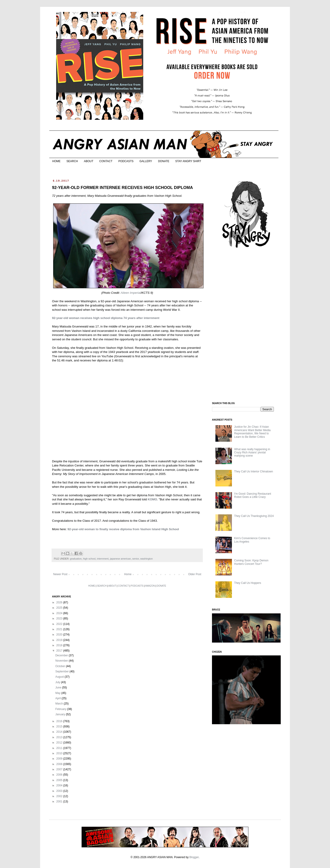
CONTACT (106, 161)
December (62, 655)
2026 (60, 602)
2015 (60, 727)
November (62, 661)
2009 (60, 759)
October (60, 666)
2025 (60, 608)
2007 (60, 769)
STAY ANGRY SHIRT (188, 161)
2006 (60, 775)
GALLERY (146, 161)
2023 (60, 618)
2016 (60, 721)
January (60, 714)
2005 (60, 780)
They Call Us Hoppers (248, 583)
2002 (60, 796)
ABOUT (89, 161)
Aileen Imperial (131, 293)
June (59, 688)
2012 (60, 743)
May (58, 693)
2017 (60, 651)
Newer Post (60, 574)
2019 (60, 640)
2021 (60, 629)
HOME (56, 161)
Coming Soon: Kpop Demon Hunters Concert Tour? (251, 562)
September (62, 671)
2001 (60, 801)
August (60, 677)
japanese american (120, 559)
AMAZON (150, 586)
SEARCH (72, 161)
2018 (60, 645)
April (58, 698)
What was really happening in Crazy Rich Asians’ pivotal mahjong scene (252, 453)
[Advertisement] (246, 325)
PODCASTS (126, 161)
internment (103, 559)
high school (89, 559)
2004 (60, 785)
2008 (60, 764)
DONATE (164, 161)
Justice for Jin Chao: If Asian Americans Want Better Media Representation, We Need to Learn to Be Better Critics (252, 432)
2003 (60, 791)
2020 (60, 635)
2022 (60, 624)
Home (128, 574)
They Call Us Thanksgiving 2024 (254, 516)
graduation (76, 559)
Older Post (195, 574)
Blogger (194, 857)
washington (147, 559)
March (59, 704)
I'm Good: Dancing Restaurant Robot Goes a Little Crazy (253, 495)
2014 (60, 732)
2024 (60, 613)
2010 (60, 753)
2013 (60, 737)
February (61, 709)
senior (136, 559)
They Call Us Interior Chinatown (254, 471)
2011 (60, 748)
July (58, 682)
